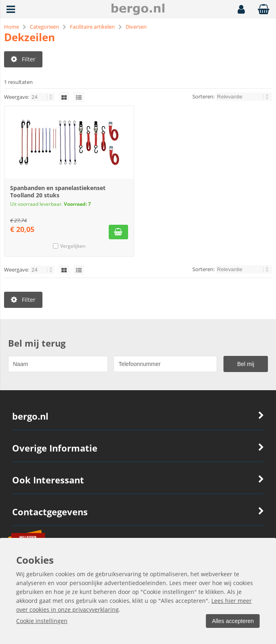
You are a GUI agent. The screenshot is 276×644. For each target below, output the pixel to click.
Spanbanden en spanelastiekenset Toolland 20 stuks (58, 192)
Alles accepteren (232, 621)
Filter (23, 59)
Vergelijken (73, 246)
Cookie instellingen (42, 621)
